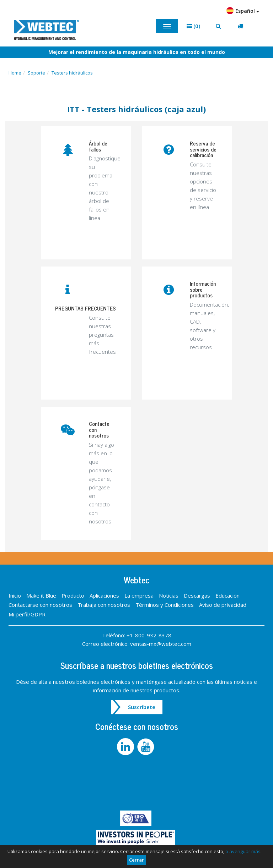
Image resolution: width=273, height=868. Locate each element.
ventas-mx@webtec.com (161, 644)
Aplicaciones (104, 595)
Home (15, 73)
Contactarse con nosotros (40, 605)
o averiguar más (243, 851)
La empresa (139, 595)
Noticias (169, 595)
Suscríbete (142, 707)
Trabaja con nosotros (104, 605)
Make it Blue (41, 595)
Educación (227, 595)
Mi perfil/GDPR (27, 614)
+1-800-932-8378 (149, 635)
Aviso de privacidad (223, 605)
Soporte (36, 73)
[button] (193, 26)
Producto (73, 595)
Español (243, 11)
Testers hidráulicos (72, 73)
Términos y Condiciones (165, 605)
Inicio (15, 595)
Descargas (197, 595)
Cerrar (136, 860)
